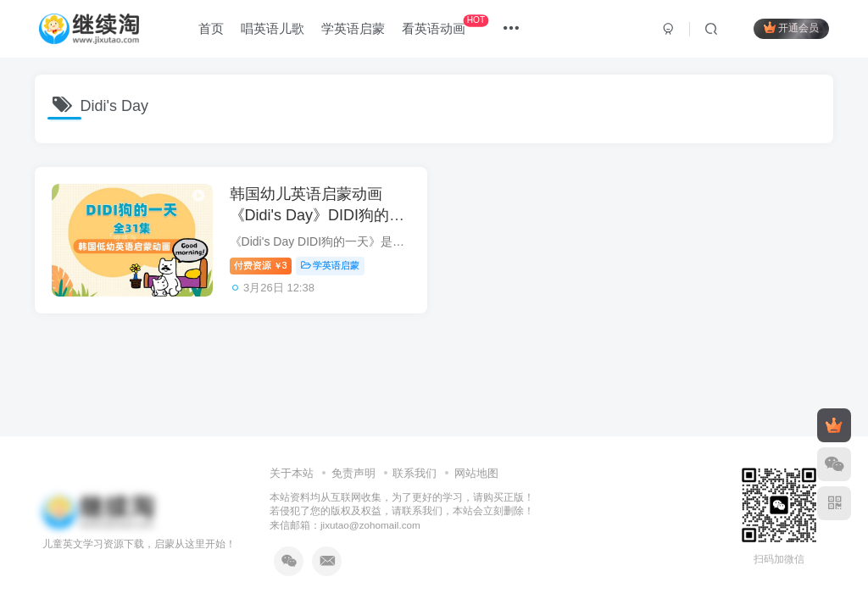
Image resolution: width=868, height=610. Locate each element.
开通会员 (791, 28)
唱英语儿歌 (273, 28)
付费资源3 (261, 265)
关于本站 (292, 473)
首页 (211, 28)
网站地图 (476, 473)
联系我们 (415, 473)
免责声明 (353, 473)
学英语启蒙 (353, 28)
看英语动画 (445, 25)
